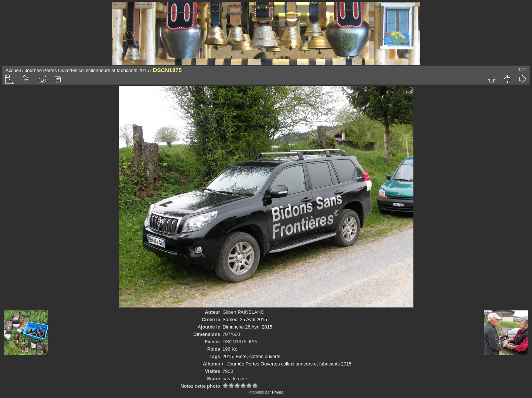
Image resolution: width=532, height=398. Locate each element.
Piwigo (278, 392)
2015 (228, 356)
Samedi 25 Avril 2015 (245, 319)
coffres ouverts (265, 356)
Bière (241, 356)
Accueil (13, 70)
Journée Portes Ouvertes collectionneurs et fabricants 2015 (87, 70)
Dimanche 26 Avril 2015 (247, 327)
